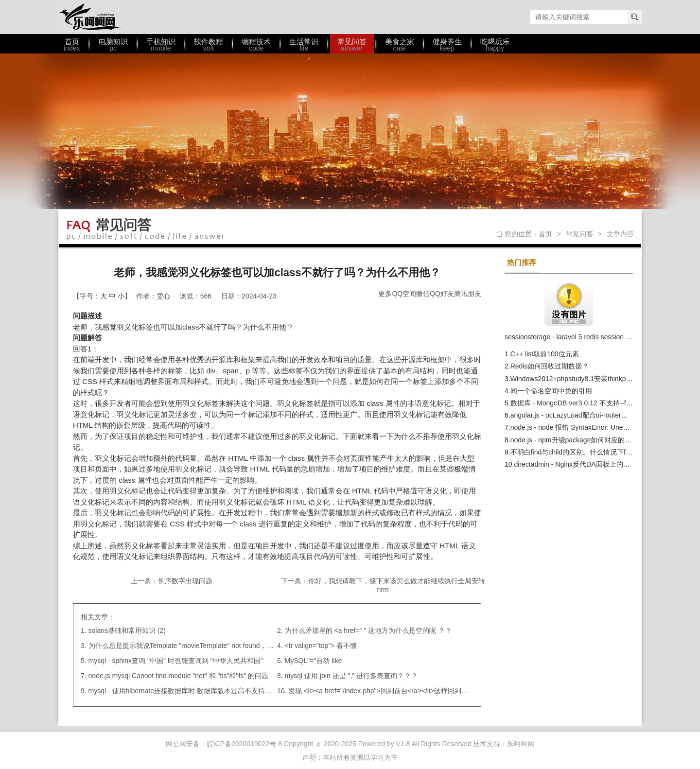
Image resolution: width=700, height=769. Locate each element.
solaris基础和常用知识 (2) (127, 630)
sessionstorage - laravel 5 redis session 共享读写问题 (586, 337)
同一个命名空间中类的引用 (551, 391)
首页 (545, 234)
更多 (385, 294)
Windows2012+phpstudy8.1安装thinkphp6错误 (581, 379)
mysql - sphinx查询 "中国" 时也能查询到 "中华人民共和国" (176, 661)
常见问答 (579, 234)
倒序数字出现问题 (185, 581)
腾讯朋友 (468, 294)
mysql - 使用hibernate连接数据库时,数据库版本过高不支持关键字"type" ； (200, 691)
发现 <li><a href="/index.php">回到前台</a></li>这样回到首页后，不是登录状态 (409, 691)
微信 (423, 294)
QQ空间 (404, 294)
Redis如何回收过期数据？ (550, 366)
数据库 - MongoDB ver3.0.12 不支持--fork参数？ (583, 403)
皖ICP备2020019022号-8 (245, 744)
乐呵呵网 (90, 17)
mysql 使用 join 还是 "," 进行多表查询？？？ (351, 676)
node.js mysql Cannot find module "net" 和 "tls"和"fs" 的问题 (179, 676)
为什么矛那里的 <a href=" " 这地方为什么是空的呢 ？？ (368, 630)
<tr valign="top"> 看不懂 (321, 646)
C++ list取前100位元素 (545, 354)
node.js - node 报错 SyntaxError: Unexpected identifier (593, 427)
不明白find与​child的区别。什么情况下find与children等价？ (598, 452)
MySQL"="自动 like (314, 661)
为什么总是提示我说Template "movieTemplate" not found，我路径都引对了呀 (205, 646)
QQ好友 (442, 294)
